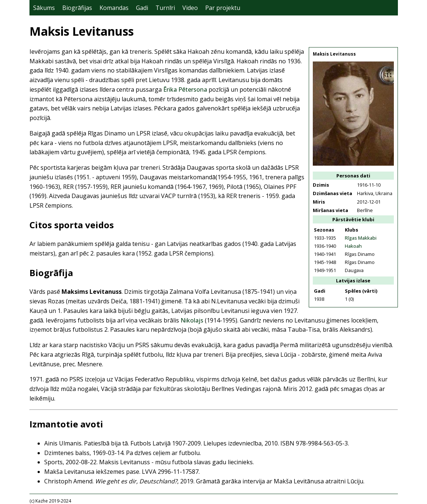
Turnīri (165, 8)
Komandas (114, 8)
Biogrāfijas (77, 8)
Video (190, 8)
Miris (319, 202)
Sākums (44, 8)
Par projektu (223, 8)
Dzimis (321, 185)
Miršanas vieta (330, 210)
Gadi (142, 8)
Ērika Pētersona (185, 89)
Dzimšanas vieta (332, 193)
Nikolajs (192, 320)
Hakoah (353, 246)
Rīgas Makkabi (361, 238)
